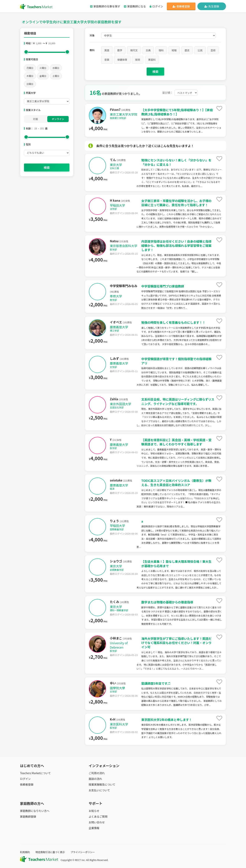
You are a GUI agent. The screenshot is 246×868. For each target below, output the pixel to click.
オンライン (58, 119)
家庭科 (152, 60)
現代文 (134, 50)
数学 (120, 50)
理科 (161, 50)
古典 (148, 50)
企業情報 (94, 828)
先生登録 (212, 6)
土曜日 (56, 76)
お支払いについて (99, 790)
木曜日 (30, 76)
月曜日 (30, 68)
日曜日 (30, 84)
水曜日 (56, 68)
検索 (47, 167)
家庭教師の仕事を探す (105, 6)
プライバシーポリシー (83, 852)
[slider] (26, 52)
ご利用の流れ (97, 773)
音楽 (107, 60)
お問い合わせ (97, 822)
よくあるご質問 (98, 816)
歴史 (187, 50)
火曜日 (43, 68)
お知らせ (94, 811)
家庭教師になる (135, 6)
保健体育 (122, 60)
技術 (138, 60)
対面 (35, 119)
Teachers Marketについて (35, 773)
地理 (174, 50)
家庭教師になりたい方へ (35, 811)
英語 (107, 50)
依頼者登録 (181, 6)
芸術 (213, 50)
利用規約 (25, 852)
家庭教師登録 (28, 816)
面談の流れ (95, 779)
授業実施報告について (102, 784)
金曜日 (43, 76)
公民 (200, 50)
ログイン (156, 6)
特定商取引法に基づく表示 (50, 852)
